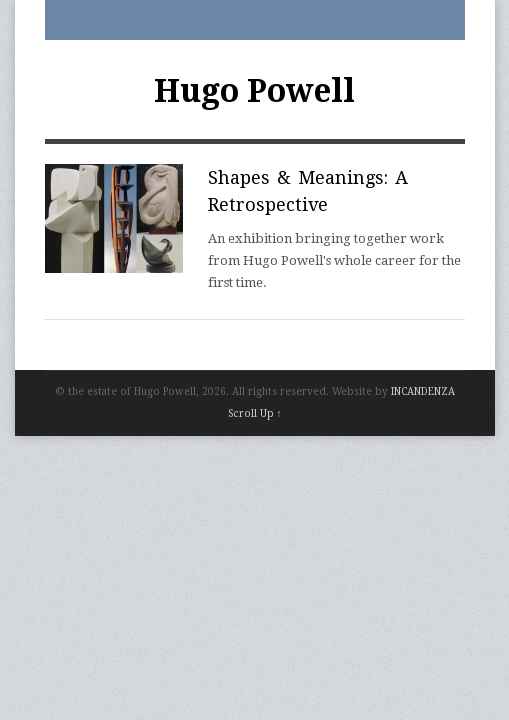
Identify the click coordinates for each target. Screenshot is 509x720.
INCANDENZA (423, 391)
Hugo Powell (254, 91)
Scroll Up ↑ (255, 413)
